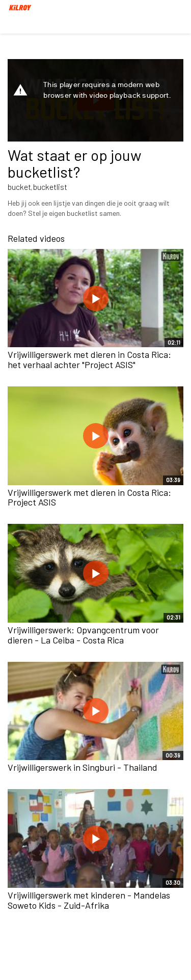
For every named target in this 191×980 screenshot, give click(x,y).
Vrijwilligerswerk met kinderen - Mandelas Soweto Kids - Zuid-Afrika (89, 900)
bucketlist (50, 187)
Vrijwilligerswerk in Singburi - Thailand (83, 767)
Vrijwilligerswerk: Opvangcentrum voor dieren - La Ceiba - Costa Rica (83, 635)
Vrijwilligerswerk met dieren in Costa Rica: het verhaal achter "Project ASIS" (89, 359)
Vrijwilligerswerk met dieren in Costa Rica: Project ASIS (89, 497)
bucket (19, 187)
